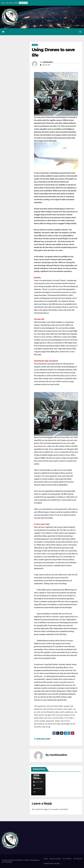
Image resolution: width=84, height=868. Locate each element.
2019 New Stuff (42, 739)
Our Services (78, 859)
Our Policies (67, 859)
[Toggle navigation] (80, 32)
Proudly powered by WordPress (13, 860)
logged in (47, 809)
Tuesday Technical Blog (52, 863)
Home (46, 859)
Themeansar (8, 862)
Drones (35, 45)
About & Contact (55, 859)
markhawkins (48, 62)
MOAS (57, 452)
